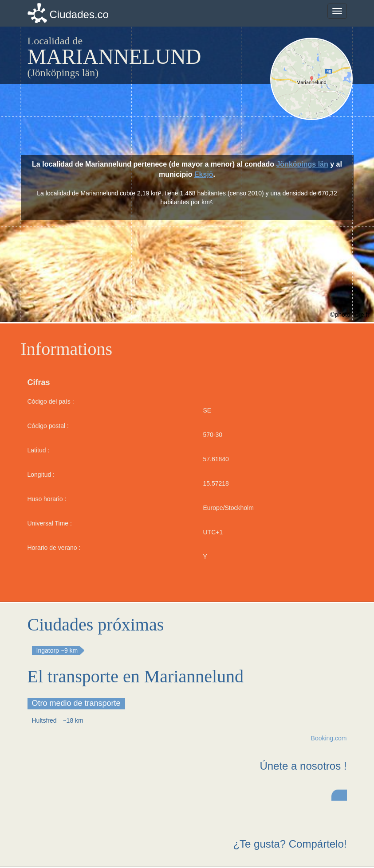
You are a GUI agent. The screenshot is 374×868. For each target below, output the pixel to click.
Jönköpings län (302, 164)
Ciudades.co (79, 14)
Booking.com (329, 738)
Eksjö (204, 174)
